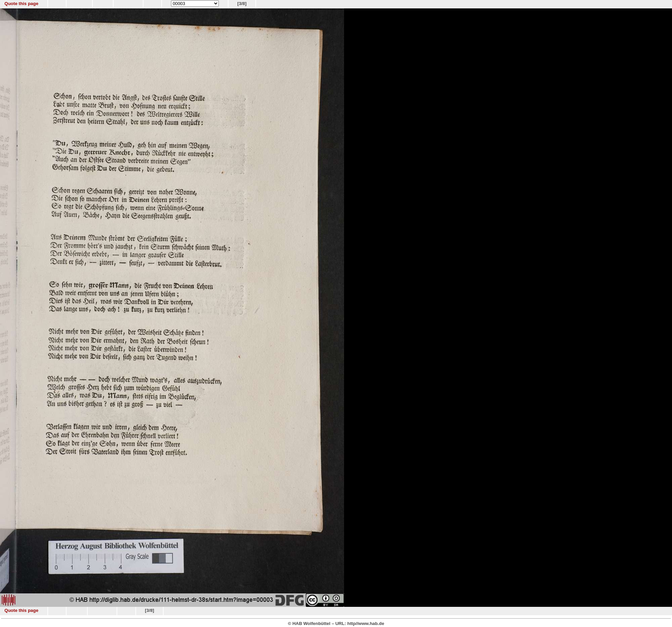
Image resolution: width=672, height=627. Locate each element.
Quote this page (21, 4)
